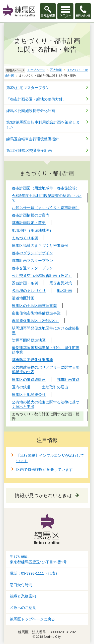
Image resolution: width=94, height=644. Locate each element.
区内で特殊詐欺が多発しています (44, 469)
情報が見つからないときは (43, 496)
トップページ (36, 70)
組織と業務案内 (23, 596)
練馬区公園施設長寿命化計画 (31, 111)
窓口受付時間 (21, 585)
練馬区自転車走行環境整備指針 (33, 139)
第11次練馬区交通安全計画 (29, 150)
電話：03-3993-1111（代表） (34, 573)
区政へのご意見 (23, 608)
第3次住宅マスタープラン (28, 88)
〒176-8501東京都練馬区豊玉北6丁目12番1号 (38, 559)
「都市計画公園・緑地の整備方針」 (36, 99)
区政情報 (56, 70)
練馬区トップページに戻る (32, 619)
